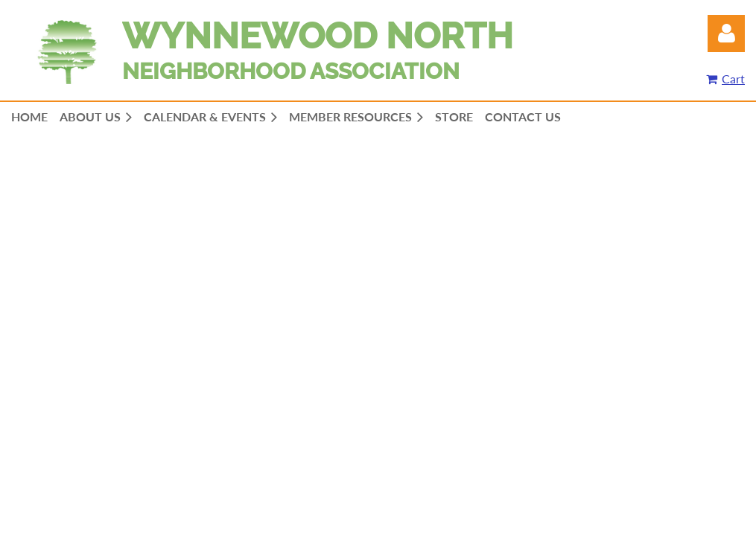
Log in (726, 33)
